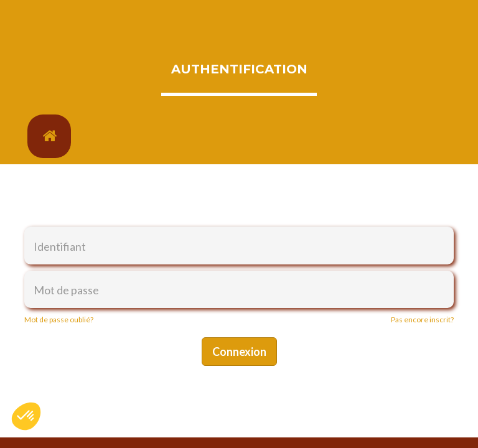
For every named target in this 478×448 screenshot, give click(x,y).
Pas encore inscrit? (422, 320)
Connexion (239, 352)
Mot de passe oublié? (59, 320)
